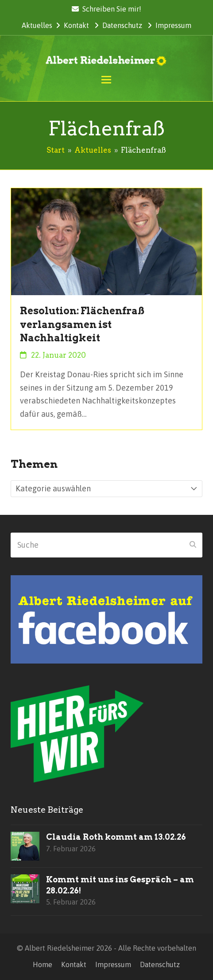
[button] (106, 80)
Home (43, 964)
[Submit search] (193, 545)
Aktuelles (37, 25)
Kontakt (76, 25)
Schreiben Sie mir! (112, 9)
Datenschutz (122, 25)
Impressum (173, 25)
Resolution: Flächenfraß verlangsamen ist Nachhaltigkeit (82, 324)
